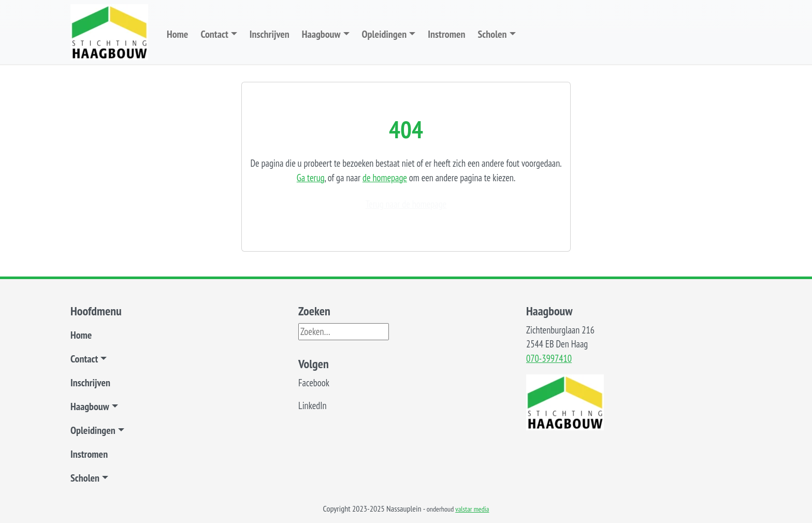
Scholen (492, 34)
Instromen (446, 34)
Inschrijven (270, 34)
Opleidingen (385, 34)
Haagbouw (321, 34)
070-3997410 (549, 358)
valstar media (472, 509)
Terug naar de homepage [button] (406, 204)
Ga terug (311, 178)
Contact (214, 34)
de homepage (385, 178)
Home (177, 34)
